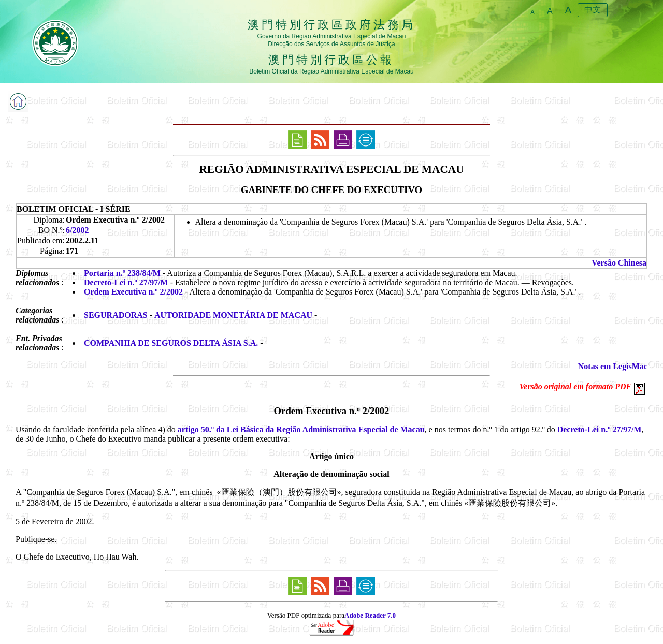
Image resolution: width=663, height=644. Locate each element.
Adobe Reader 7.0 (370, 615)
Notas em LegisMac (613, 366)
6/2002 (77, 230)
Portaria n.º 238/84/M (122, 273)
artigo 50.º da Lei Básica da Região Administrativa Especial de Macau (301, 429)
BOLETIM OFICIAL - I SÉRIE (74, 209)
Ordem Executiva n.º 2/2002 (133, 292)
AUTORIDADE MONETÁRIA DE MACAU (233, 315)
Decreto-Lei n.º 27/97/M (126, 282)
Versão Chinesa (619, 263)
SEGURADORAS (116, 315)
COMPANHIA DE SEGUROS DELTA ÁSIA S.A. (171, 343)
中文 (593, 10)
